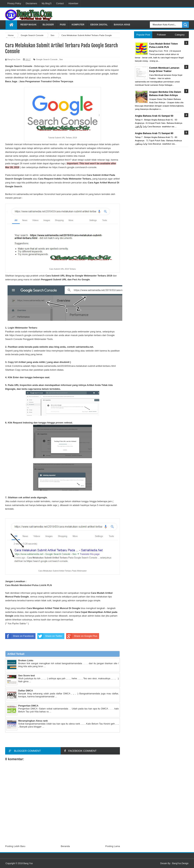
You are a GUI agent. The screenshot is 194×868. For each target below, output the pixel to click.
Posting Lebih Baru (15, 846)
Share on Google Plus (82, 636)
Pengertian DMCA (28, 706)
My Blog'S (47, 3)
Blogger (48, 25)
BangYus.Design (180, 863)
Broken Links (26, 660)
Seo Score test (26, 676)
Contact (60, 3)
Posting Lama (113, 846)
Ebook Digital (99, 25)
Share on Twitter (50, 636)
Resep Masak (29, 25)
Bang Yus (28, 863)
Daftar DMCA (26, 691)
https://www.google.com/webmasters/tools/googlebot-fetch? (40, 160)
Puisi (63, 25)
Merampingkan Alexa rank (33, 721)
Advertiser (73, 3)
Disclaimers (31, 3)
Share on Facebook (19, 636)
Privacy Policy (14, 3)
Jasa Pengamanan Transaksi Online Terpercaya (46, 81)
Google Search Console (47, 59)
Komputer (78, 25)
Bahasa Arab (122, 25)
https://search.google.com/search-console (74, 167)
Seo (61, 59)
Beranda (65, 846)
